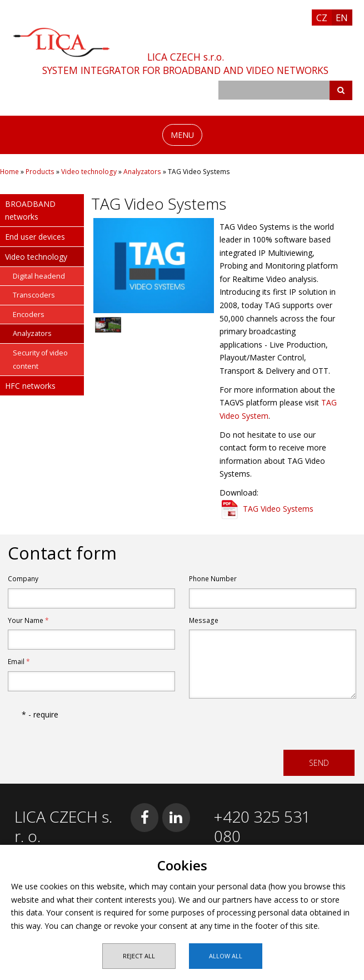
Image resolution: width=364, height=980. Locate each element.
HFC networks (30, 386)
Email (19, 662)
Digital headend (39, 276)
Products (40, 172)
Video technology (89, 172)
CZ (322, 18)
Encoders (29, 315)
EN (342, 18)
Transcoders (34, 295)
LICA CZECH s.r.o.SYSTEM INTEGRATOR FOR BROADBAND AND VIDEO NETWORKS (185, 63)
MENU (182, 135)
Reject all (139, 956)
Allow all (226, 956)
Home (9, 172)
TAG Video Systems (278, 509)
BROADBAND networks (30, 211)
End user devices (35, 237)
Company (23, 579)
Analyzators (142, 172)
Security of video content (40, 360)
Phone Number (213, 579)
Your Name (28, 620)
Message (204, 620)
